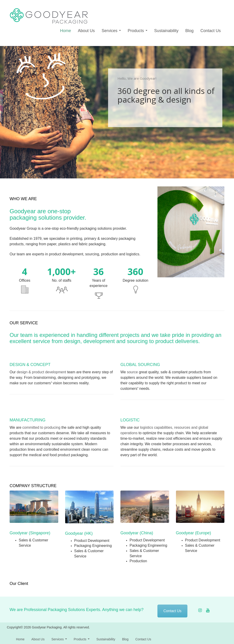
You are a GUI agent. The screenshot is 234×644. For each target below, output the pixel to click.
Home (66, 31)
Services (111, 31)
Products (138, 31)
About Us (86, 31)
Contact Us (211, 31)
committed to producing (41, 428)
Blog (189, 31)
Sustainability (166, 31)
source (132, 372)
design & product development (41, 372)
